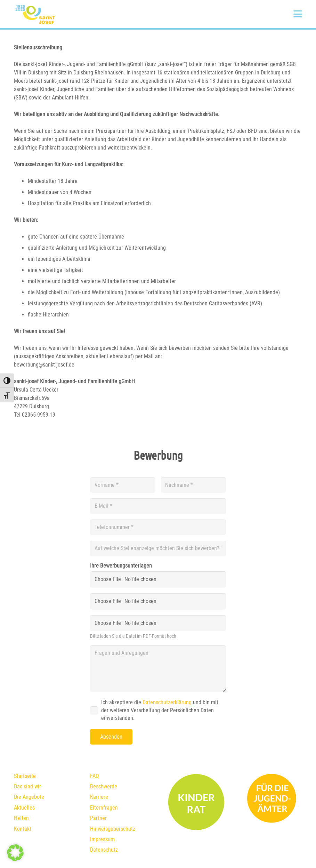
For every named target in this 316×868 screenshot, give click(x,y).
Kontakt (23, 829)
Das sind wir (27, 786)
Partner (98, 818)
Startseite (25, 776)
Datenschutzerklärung (167, 702)
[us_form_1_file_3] (158, 623)
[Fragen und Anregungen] (158, 669)
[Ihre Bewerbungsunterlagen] (158, 580)
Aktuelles (24, 808)
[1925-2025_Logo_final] (35, 14)
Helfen (21, 818)
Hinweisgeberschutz (113, 829)
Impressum (102, 839)
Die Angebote (29, 797)
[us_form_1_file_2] (158, 601)
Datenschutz (104, 850)
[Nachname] (193, 485)
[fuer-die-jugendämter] (272, 798)
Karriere (99, 797)
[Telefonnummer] (158, 527)
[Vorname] (123, 485)
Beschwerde (104, 786)
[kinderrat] (196, 802)
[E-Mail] (158, 506)
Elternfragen (104, 808)
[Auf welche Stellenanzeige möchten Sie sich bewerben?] (158, 549)
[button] (298, 14)
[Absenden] (111, 737)
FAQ (95, 776)
